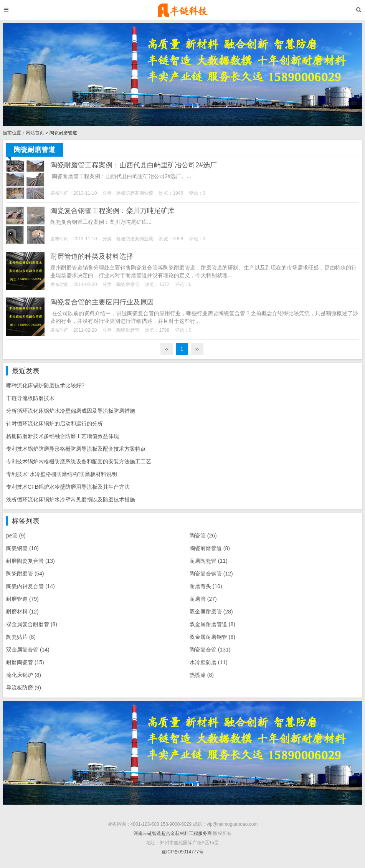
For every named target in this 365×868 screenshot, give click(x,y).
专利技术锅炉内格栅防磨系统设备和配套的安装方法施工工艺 (79, 461)
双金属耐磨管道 (212, 624)
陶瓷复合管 (210, 650)
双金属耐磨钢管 (212, 637)
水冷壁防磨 (209, 662)
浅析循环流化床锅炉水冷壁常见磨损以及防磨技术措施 (71, 499)
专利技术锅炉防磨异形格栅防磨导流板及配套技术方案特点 (76, 449)
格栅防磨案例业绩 (135, 193)
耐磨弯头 (206, 586)
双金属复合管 (28, 650)
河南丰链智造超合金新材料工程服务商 (173, 833)
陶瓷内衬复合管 (31, 586)
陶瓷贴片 (21, 637)
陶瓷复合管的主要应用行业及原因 (102, 302)
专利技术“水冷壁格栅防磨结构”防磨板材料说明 (62, 474)
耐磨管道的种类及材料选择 (92, 256)
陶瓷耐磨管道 (210, 548)
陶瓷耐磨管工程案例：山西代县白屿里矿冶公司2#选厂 (134, 165)
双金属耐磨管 (211, 612)
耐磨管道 (22, 599)
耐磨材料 (22, 612)
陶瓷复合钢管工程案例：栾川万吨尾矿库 (112, 211)
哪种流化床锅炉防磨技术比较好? (45, 385)
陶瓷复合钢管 (211, 574)
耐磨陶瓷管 (209, 561)
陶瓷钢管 (22, 548)
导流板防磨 (24, 688)
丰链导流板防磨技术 (30, 398)
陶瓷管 (203, 536)
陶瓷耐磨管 (128, 284)
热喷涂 (202, 675)
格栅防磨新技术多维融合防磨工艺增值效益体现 (63, 436)
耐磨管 (203, 599)
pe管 (16, 536)
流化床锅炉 (24, 675)
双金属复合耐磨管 (32, 624)
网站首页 (35, 133)
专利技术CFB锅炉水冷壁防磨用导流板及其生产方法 (68, 487)
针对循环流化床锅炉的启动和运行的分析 (55, 423)
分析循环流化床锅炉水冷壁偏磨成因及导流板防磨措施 (71, 411)
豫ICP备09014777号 (182, 852)
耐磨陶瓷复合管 (31, 561)
